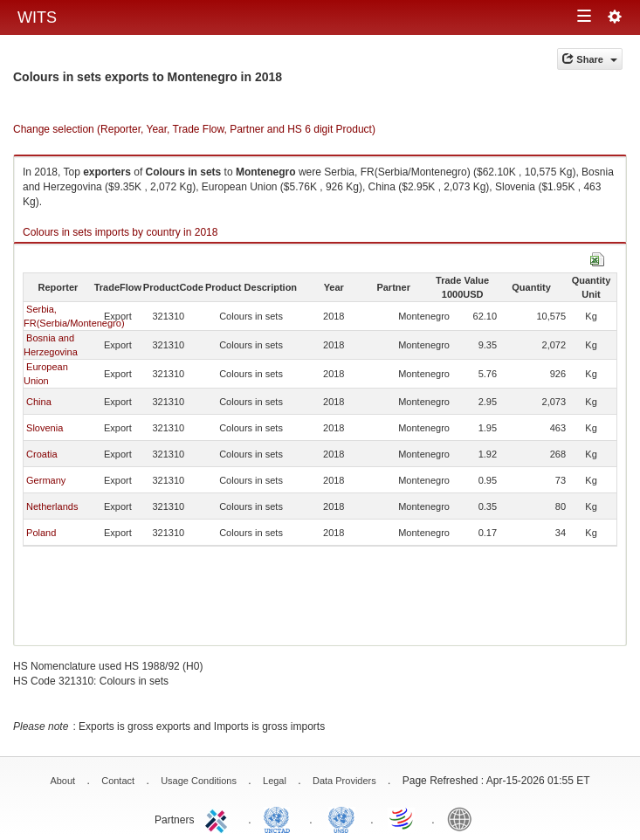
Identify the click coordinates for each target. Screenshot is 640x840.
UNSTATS (341, 818)
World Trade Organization (403, 818)
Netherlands (52, 506)
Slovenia (45, 428)
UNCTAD (280, 818)
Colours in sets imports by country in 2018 (120, 232)
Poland (41, 533)
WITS (37, 17)
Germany (46, 480)
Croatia (41, 454)
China (39, 402)
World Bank (464, 818)
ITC (219, 818)
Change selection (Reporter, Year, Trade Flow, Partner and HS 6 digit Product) (194, 129)
